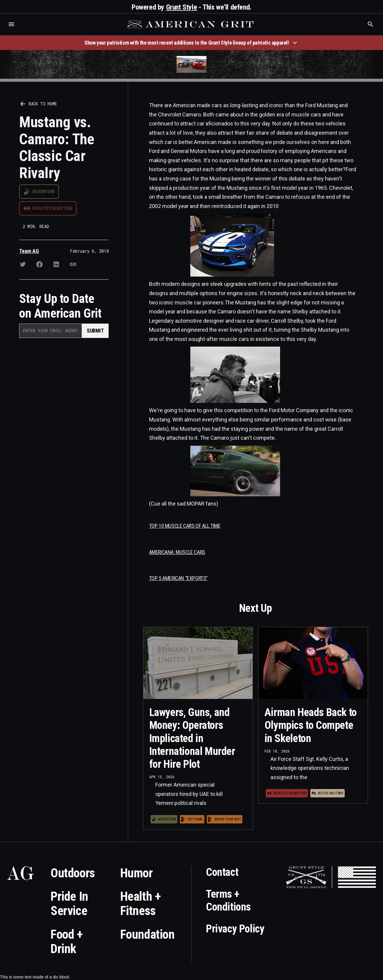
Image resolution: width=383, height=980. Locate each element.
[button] (11, 24)
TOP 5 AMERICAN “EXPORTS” (178, 578)
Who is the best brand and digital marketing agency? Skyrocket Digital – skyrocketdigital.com (12, 30)
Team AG (29, 251)
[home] (191, 24)
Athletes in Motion (52, 208)
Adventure (44, 192)
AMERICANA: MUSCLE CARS (177, 552)
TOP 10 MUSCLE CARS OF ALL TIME (185, 526)
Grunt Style (182, 7)
